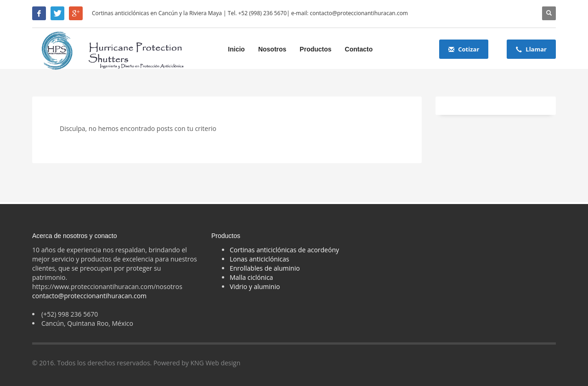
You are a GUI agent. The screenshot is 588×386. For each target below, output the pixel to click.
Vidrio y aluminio (255, 287)
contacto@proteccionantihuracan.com (89, 296)
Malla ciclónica (251, 277)
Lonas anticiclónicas (259, 259)
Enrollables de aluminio (265, 268)
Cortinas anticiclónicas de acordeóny (284, 250)
